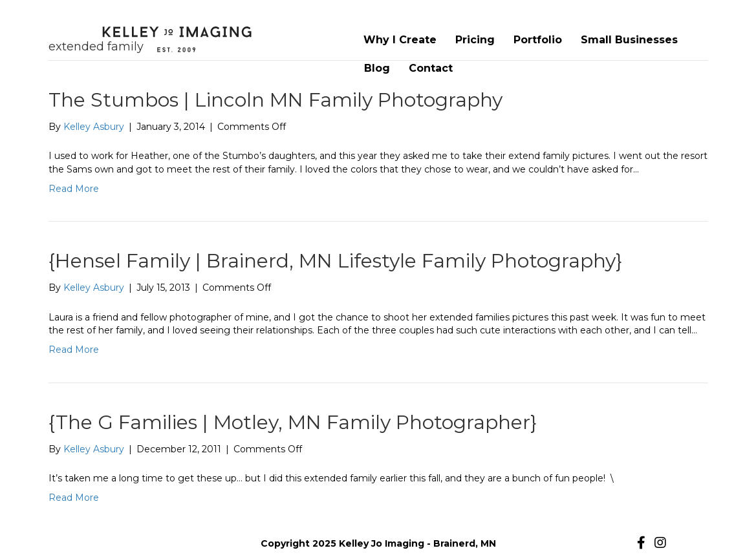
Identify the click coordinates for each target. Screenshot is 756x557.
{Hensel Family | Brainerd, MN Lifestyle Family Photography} (335, 261)
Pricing (475, 40)
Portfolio (538, 40)
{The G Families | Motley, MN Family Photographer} (293, 422)
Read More (74, 189)
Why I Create (400, 40)
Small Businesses (629, 40)
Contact (431, 68)
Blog (377, 68)
